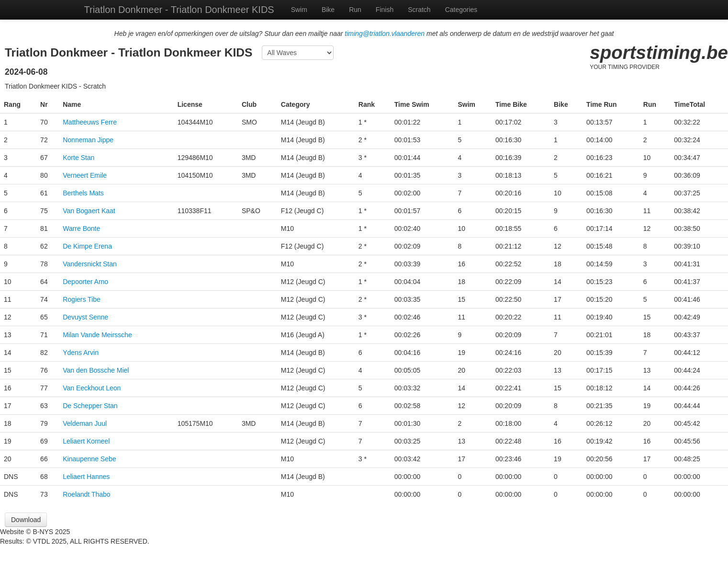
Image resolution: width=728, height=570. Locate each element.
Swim (299, 10)
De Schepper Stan (90, 406)
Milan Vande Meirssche (97, 335)
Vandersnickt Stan (90, 264)
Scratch (419, 10)
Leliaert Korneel (86, 441)
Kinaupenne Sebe (89, 459)
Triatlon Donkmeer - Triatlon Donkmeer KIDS (179, 10)
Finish (385, 10)
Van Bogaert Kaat (89, 211)
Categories (461, 10)
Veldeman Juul (85, 423)
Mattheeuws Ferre (90, 122)
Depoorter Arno (85, 282)
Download (26, 520)
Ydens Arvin (81, 353)
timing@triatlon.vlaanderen (385, 34)
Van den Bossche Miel (96, 370)
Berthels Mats (83, 193)
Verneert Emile (85, 175)
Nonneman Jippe (88, 140)
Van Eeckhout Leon (92, 388)
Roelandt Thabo (86, 494)
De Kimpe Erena (87, 246)
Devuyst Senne (85, 317)
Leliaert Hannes (86, 477)
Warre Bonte (81, 228)
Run (355, 10)
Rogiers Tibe (82, 299)
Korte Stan (78, 158)
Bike (328, 10)
